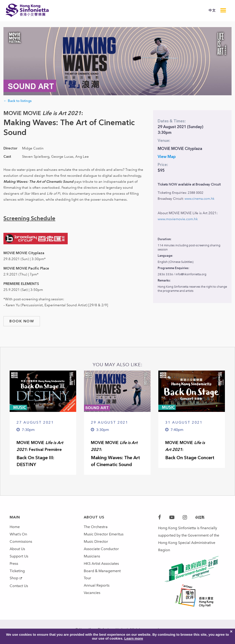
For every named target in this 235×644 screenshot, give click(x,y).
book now (22, 321)
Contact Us (19, 586)
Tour (87, 578)
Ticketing (17, 571)
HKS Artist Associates (101, 564)
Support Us (19, 556)
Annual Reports (97, 586)
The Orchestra (96, 527)
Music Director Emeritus (104, 534)
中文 (212, 10)
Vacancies (92, 593)
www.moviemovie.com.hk (178, 219)
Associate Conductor (101, 549)
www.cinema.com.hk (199, 199)
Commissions (21, 541)
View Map (167, 157)
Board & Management (102, 571)
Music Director (96, 541)
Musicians (92, 556)
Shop (14, 578)
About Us (17, 549)
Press (14, 564)
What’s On (18, 534)
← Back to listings (18, 101)
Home (15, 527)
